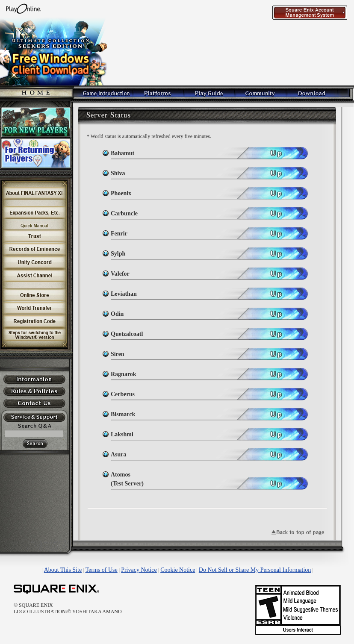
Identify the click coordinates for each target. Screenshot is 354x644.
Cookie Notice (178, 570)
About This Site (63, 570)
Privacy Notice (139, 570)
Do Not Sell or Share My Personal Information (255, 570)
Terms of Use (102, 570)
